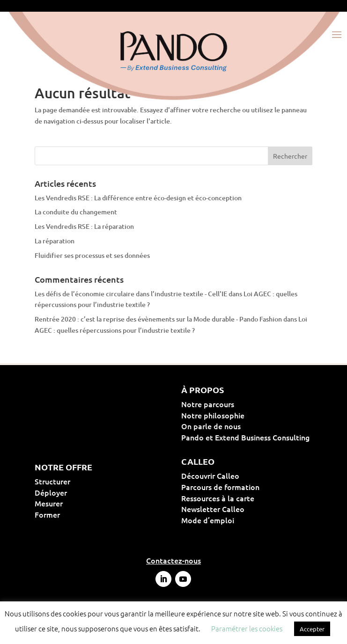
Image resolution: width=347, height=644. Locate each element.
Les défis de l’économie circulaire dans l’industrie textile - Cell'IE (131, 294)
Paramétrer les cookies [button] (247, 628)
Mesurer (79, 503)
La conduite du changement (76, 212)
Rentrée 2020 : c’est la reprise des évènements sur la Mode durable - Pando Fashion (158, 319)
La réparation (55, 241)
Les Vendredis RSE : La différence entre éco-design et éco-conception (138, 198)
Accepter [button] (312, 629)
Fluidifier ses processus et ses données (92, 255)
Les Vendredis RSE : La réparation (84, 226)
